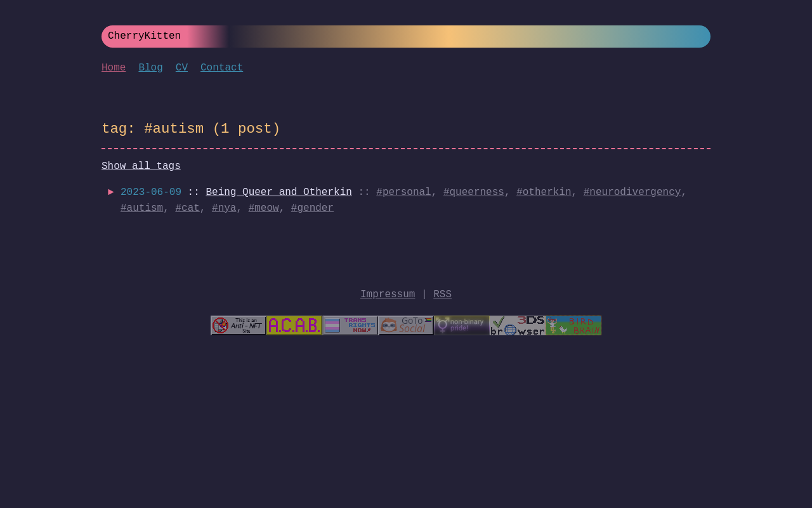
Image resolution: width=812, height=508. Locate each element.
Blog (150, 68)
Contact (222, 68)
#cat (187, 208)
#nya (224, 208)
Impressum (388, 295)
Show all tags (141, 166)
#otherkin (544, 192)
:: (236, 192)
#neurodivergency (632, 192)
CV (182, 68)
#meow (264, 208)
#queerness (474, 192)
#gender (312, 208)
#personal (403, 192)
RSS (442, 295)
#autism (142, 208)
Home (114, 68)
